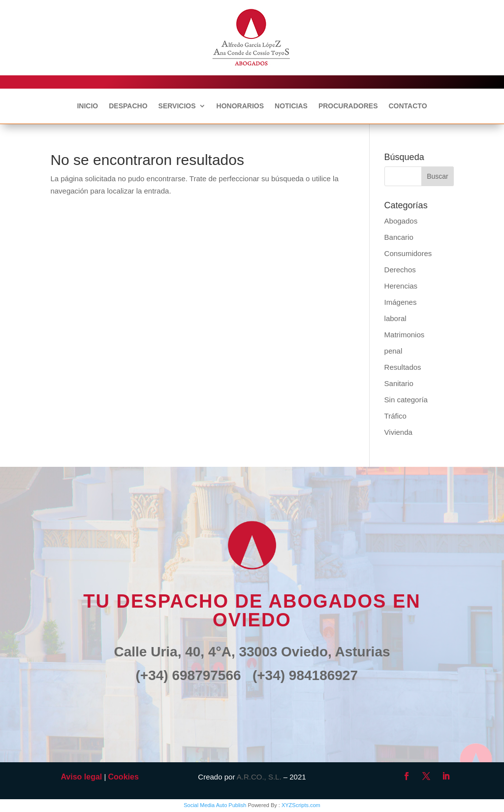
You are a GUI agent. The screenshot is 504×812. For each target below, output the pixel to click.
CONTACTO (408, 106)
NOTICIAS (291, 106)
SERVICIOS (177, 106)
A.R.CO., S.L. (259, 777)
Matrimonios (405, 335)
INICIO (87, 106)
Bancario (399, 237)
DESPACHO (128, 106)
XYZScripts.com (301, 805)
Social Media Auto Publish (215, 805)
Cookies (124, 777)
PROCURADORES (348, 106)
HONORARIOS (240, 106)
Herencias (401, 286)
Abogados (401, 221)
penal (394, 351)
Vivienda (398, 432)
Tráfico (395, 416)
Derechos (400, 270)
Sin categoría (406, 400)
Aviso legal (81, 777)
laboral (395, 318)
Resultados (403, 367)
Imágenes (401, 302)
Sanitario (399, 383)
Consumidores (408, 253)
